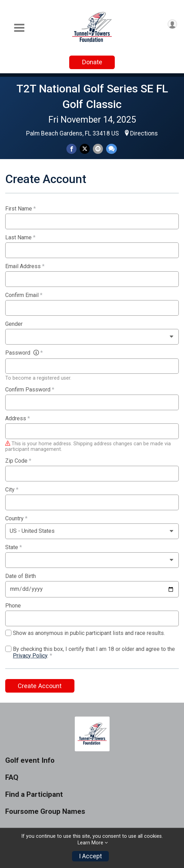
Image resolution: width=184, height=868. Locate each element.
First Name (21, 209)
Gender (14, 324)
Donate (92, 62)
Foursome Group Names (45, 812)
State (14, 547)
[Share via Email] (98, 149)
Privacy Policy (30, 656)
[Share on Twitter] (85, 149)
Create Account (40, 686)
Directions (144, 133)
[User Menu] (172, 24)
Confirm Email (24, 295)
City (12, 490)
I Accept (90, 856)
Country (16, 519)
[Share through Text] (111, 149)
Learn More (90, 843)
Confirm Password (30, 390)
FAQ (12, 778)
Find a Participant (34, 795)
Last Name (20, 238)
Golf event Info (30, 760)
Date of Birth (21, 576)
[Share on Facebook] (71, 149)
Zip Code (18, 461)
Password (24, 353)
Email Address (25, 266)
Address (18, 419)
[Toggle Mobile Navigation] (19, 28)
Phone (13, 606)
